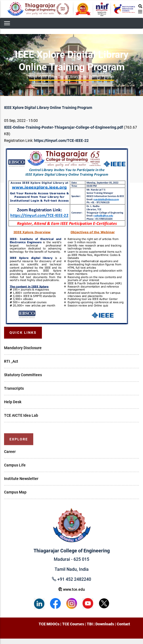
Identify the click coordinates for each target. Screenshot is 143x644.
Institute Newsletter (21, 479)
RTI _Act (11, 361)
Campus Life (15, 465)
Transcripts (14, 388)
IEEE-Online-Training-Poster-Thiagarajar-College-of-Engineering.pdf (64, 127)
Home (33, 77)
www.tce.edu (72, 589)
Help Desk (13, 402)
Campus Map (15, 492)
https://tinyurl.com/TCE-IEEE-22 (61, 141)
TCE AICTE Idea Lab (21, 415)
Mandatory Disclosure (23, 348)
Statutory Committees (23, 375)
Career (10, 452)
